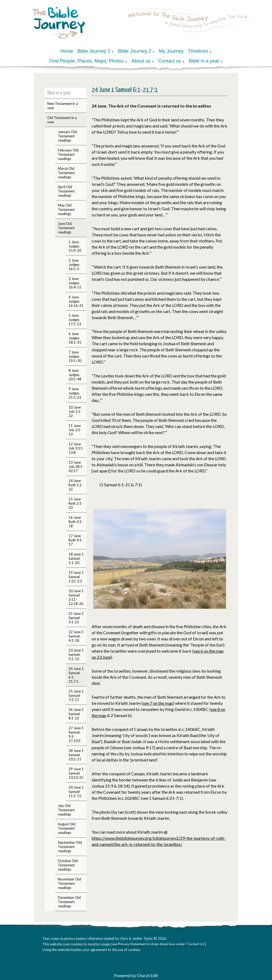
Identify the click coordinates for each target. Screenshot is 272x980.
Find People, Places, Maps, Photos (87, 61)
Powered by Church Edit (136, 975)
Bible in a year (204, 61)
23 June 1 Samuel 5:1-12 (76, 654)
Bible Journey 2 (135, 51)
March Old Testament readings (66, 173)
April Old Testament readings (66, 191)
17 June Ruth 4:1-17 (76, 540)
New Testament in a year (63, 106)
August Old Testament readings (67, 828)
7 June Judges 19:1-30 (75, 356)
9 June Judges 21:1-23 (75, 393)
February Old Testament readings (68, 154)
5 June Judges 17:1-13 (75, 320)
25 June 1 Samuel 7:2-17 (76, 695)
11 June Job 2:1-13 (75, 430)
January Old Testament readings (67, 136)
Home (67, 51)
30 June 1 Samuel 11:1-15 (76, 792)
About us (141, 61)
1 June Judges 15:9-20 (75, 246)
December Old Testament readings (69, 902)
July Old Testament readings (66, 810)
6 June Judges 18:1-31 (75, 338)
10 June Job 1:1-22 (75, 411)
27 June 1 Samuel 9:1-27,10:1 (76, 734)
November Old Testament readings (69, 883)
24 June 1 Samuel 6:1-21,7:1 (76, 675)
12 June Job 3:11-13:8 (76, 448)
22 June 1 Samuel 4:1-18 (76, 636)
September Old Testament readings (70, 847)
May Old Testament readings (66, 209)
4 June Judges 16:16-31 (76, 301)
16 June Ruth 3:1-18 (76, 522)
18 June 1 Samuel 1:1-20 (76, 558)
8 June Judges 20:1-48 (75, 375)
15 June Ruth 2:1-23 (76, 503)
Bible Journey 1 (94, 51)
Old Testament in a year (62, 120)
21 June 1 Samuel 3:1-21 (76, 618)
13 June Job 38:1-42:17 (76, 467)
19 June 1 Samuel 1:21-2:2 (76, 577)
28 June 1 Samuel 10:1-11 (76, 755)
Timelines (198, 51)
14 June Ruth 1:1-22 (76, 485)
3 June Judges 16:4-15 (75, 283)
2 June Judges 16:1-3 (74, 265)
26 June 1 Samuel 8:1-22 (76, 714)
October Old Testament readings (68, 865)
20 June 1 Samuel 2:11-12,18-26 (76, 597)
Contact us (170, 61)
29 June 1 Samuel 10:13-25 (76, 773)
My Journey (171, 51)
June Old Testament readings (66, 228)
